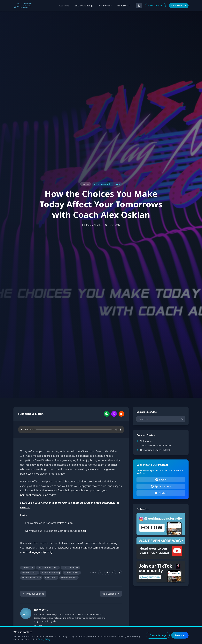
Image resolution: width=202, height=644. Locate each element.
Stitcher (161, 493)
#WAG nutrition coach (48, 567)
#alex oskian (28, 567)
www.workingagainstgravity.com (78, 548)
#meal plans (51, 578)
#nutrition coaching (51, 573)
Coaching (64, 6)
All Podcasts (144, 441)
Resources (124, 6)
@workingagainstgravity (38, 552)
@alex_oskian (65, 523)
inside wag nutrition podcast (107, 184)
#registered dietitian (31, 578)
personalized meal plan (34, 495)
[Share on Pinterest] (113, 573)
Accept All (180, 635)
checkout (25, 507)
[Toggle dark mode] (139, 6)
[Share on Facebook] (107, 573)
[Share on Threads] (119, 573)
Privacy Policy (44, 639)
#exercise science (69, 578)
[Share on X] (101, 573)
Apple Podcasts (161, 486)
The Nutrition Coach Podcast (153, 450)
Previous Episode (33, 594)
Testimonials (105, 6)
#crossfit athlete (72, 573)
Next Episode (111, 594)
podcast (86, 184)
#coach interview (70, 567)
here (84, 531)
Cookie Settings (158, 635)
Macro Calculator (155, 6)
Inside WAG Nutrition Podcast (154, 445)
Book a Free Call (179, 6)
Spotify (161, 480)
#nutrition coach (30, 573)
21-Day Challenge (84, 6)
